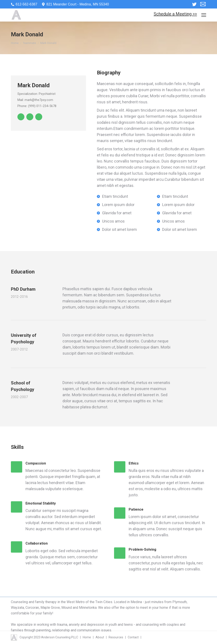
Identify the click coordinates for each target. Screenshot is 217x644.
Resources (116, 637)
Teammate (29, 43)
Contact (133, 637)
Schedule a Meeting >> (175, 14)
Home (15, 43)
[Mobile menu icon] (204, 15)
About (100, 637)
